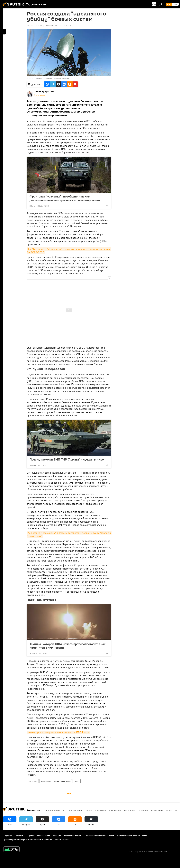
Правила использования (39, 836)
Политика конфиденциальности (99, 836)
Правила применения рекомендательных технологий (27, 839)
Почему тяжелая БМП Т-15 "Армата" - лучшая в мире (67, 459)
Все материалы (40, 95)
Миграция (143, 810)
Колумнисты (46, 781)
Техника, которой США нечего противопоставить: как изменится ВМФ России (67, 646)
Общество (130, 810)
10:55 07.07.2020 (35, 25)
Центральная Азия (72, 810)
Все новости (33, 781)
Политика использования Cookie (132, 836)
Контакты (20, 836)
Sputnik (32, 78)
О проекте (8, 836)
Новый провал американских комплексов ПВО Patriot (59, 732)
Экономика (115, 810)
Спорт (169, 810)
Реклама (57, 836)
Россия (77, 781)
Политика (100, 810)
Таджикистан (52, 810)
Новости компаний (73, 836)
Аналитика (157, 810)
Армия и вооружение (62, 781)
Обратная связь (62, 839)
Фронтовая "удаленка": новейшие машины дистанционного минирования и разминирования (65, 198)
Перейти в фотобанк (61, 78)
